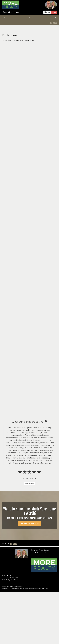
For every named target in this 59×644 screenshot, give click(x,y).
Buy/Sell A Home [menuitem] (32, 18)
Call (54, 12)
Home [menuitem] (5, 18)
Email (47, 12)
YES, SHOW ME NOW (30, 524)
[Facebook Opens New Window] (51, 22)
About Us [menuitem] (54, 18)
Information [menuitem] (44, 18)
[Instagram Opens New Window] (56, 22)
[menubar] (29, 18)
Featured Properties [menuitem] (17, 18)
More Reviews (30, 483)
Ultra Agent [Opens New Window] (45, 589)
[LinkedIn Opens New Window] (54, 22)
